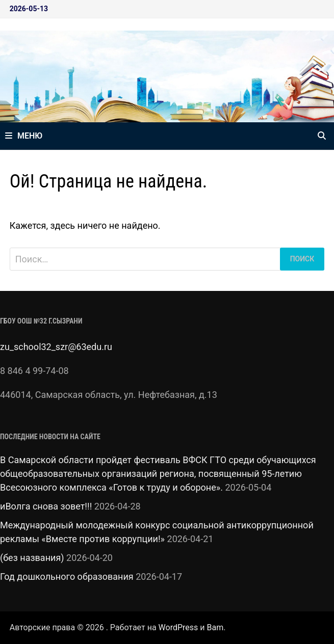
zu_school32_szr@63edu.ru (56, 347)
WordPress (178, 627)
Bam (215, 627)
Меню (24, 136)
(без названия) (32, 558)
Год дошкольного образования (67, 576)
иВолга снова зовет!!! (46, 506)
